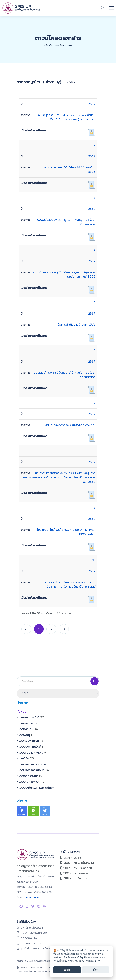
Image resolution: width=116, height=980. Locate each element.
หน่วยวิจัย (25, 758)
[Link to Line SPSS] (27, 906)
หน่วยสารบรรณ (28, 723)
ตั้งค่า (98, 961)
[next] (64, 629)
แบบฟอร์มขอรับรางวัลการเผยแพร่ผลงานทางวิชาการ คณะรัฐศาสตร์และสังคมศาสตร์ (67, 584)
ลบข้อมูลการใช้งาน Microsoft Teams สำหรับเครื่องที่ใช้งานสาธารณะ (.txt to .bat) (67, 117)
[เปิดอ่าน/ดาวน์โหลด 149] (91, 438)
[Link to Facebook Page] (21, 906)
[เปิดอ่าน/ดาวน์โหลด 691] (91, 132)
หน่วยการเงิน (27, 729)
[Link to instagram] (39, 906)
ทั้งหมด (22, 712)
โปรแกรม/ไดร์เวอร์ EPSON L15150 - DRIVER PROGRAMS (66, 532)
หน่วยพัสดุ (25, 735)
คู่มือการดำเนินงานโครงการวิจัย (76, 325)
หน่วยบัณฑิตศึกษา (30, 782)
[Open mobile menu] (111, 8)
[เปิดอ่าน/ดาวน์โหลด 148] (91, 337)
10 (94, 560)
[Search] (58, 681)
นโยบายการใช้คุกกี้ (76, 958)
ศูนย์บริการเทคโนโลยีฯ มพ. (35, 948)
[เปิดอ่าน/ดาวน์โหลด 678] (91, 237)
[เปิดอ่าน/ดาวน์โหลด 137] (91, 547)
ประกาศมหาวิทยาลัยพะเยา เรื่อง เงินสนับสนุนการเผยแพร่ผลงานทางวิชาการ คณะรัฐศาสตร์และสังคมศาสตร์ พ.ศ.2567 (59, 477)
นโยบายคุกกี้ (37, 968)
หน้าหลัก (48, 45)
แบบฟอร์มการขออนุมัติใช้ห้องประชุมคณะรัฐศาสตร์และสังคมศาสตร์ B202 (64, 274)
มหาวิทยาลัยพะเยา (30, 928)
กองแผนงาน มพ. (29, 943)
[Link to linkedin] (44, 906)
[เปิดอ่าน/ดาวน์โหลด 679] (91, 185)
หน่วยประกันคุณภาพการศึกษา (37, 788)
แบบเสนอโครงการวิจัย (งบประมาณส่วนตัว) (68, 425)
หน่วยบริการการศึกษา (33, 770)
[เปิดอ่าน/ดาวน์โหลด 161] (91, 390)
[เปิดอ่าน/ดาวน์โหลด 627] (91, 599)
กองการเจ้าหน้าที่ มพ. (32, 933)
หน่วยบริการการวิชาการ (33, 764)
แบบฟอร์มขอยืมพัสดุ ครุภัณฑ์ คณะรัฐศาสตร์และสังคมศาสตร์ (65, 222)
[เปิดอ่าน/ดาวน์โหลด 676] (91, 289)
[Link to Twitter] (33, 906)
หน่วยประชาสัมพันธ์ (30, 747)
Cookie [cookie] (22, 968)
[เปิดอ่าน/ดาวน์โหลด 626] (91, 495)
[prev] (26, 629)
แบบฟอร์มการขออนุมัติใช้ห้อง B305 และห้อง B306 (67, 170)
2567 (92, 104)
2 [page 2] (51, 629)
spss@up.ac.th (32, 897)
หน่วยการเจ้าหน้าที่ (30, 717)
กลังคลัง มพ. (27, 938)
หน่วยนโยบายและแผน (31, 753)
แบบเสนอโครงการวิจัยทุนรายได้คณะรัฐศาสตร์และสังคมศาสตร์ (65, 375)
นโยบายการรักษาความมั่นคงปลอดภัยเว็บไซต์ (40, 972)
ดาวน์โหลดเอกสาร (64, 45)
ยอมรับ (67, 970)
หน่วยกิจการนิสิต (29, 776)
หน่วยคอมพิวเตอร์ (30, 741)
